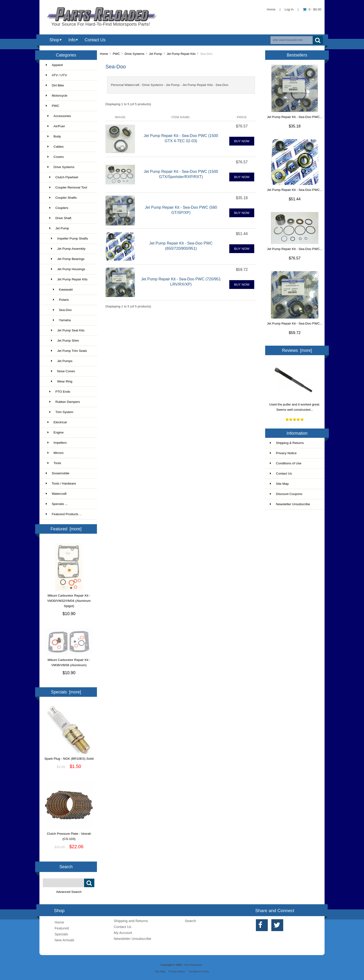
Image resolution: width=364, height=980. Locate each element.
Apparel (54, 65)
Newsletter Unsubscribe (290, 504)
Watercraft (56, 494)
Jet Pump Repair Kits (181, 54)
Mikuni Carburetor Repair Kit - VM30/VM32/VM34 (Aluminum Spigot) (69, 599)
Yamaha (58, 320)
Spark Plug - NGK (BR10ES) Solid (69, 757)
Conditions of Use (286, 463)
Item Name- (181, 117)
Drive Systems (134, 54)
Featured (62, 928)
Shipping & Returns (287, 443)
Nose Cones (60, 371)
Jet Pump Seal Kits (65, 330)
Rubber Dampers (63, 402)
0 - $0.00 (312, 9)
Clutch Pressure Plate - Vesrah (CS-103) (69, 834)
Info (72, 40)
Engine (55, 432)
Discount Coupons (286, 494)
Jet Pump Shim (62, 341)
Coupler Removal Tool (67, 187)
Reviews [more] (297, 350)
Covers (55, 157)
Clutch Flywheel (62, 177)
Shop (54, 40)
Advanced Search (69, 892)
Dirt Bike (55, 85)
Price (242, 117)
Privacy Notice (283, 453)
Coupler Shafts (61, 198)
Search (66, 867)
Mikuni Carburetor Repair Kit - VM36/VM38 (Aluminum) (69, 661)
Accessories (58, 116)
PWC (116, 54)
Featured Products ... (64, 514)
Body (53, 136)
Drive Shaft (59, 218)
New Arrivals (65, 940)
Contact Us (95, 40)
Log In (289, 9)
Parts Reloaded (193, 965)
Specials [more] (66, 692)
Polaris (57, 300)
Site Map (279, 484)
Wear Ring (59, 381)
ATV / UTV (56, 75)
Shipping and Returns (131, 921)
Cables (55, 147)
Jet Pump (156, 54)
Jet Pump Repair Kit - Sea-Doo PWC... (295, 117)
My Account (123, 933)
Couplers (57, 208)
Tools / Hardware (61, 483)
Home (271, 9)
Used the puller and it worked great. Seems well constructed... (295, 405)
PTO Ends (58, 392)
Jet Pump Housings (66, 269)
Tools (53, 463)
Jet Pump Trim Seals (66, 351)
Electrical (56, 422)
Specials (61, 934)
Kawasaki (59, 290)
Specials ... (57, 504)
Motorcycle (57, 96)
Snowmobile (58, 473)
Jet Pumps (59, 361)
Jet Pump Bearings (65, 259)
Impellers (56, 443)
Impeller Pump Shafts (67, 238)
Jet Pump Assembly (66, 249)
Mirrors (55, 453)
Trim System (60, 412)
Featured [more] (66, 529)
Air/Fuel (55, 126)
